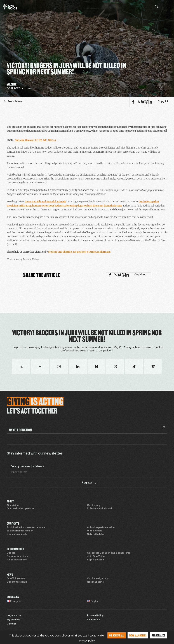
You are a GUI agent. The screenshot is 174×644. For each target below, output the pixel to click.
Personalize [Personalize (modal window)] (158, 635)
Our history (94, 506)
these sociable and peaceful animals (45, 202)
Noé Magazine (95, 582)
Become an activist (18, 556)
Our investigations (98, 579)
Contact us (93, 620)
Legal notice (14, 616)
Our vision (13, 506)
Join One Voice (96, 556)
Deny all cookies (138, 635)
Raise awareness (17, 560)
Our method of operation (21, 509)
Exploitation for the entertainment (26, 528)
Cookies (12, 624)
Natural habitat (96, 534)
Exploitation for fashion (20, 531)
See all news (13, 102)
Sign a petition (95, 560)
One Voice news (16, 579)
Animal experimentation (101, 528)
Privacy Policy (95, 616)
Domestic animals (17, 534)
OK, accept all (117, 635)
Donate (11, 553)
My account (14, 620)
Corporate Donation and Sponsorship (109, 553)
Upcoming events (17, 582)
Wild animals (95, 531)
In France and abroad (99, 509)
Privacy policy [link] (87, 641)
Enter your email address (27, 466)
